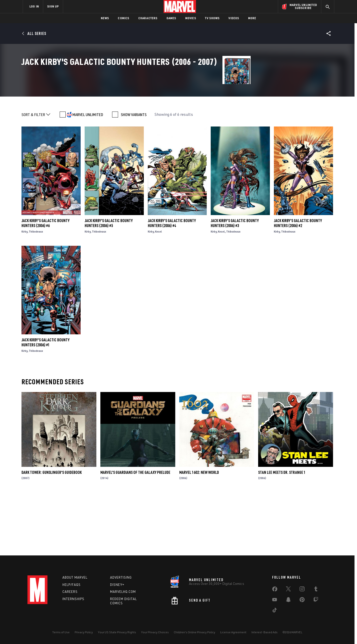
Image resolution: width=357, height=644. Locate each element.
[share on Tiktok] (275, 611)
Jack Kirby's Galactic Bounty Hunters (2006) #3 (235, 282)
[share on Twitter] (288, 590)
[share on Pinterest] (302, 601)
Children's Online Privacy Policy (194, 632)
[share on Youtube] (275, 601)
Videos (234, 18)
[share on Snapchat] (288, 601)
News (105, 18)
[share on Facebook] (275, 590)
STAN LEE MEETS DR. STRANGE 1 (282, 531)
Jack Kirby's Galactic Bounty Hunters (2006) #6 (45, 282)
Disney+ (117, 585)
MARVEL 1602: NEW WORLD (199, 531)
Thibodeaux (36, 291)
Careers (70, 592)
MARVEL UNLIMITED (88, 174)
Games (171, 18)
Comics (123, 18)
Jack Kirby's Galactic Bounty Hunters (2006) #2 (298, 282)
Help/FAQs (72, 585)
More (252, 18)
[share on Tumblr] (316, 590)
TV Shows (212, 18)
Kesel (159, 291)
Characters (148, 18)
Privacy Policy (84, 632)
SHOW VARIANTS (134, 174)
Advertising (121, 577)
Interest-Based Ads (265, 632)
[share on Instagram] (302, 590)
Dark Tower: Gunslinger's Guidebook (52, 531)
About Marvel (75, 577)
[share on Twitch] (316, 601)
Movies (191, 18)
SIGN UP (53, 6)
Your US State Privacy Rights (117, 632)
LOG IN (34, 6)
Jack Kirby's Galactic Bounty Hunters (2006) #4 (172, 282)
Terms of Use (61, 632)
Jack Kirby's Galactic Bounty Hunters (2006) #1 (45, 401)
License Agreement (233, 632)
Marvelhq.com (123, 592)
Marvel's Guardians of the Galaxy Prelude (135, 531)
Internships (73, 599)
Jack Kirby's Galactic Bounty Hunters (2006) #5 (109, 282)
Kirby (24, 291)
